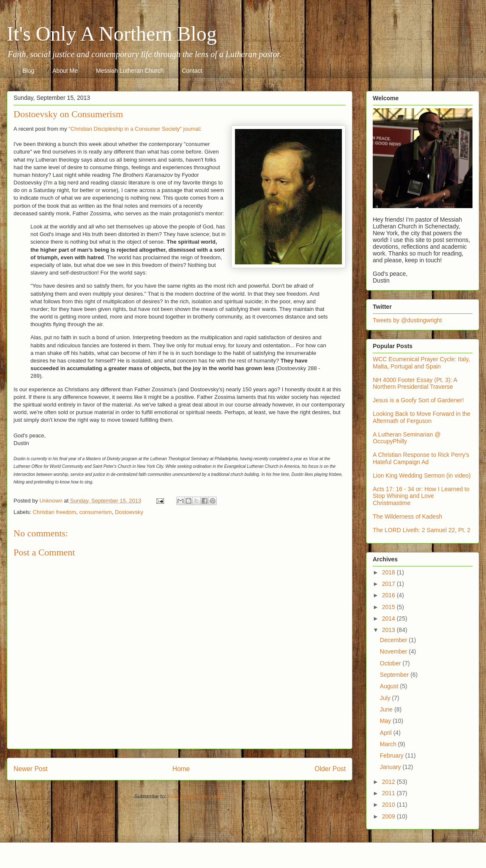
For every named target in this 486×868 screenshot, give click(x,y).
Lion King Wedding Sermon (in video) (422, 475)
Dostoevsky (129, 512)
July (386, 698)
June (387, 709)
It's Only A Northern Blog (112, 34)
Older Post (330, 769)
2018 (389, 572)
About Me (65, 71)
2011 (389, 793)
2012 (389, 782)
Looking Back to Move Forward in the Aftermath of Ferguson (422, 417)
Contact (192, 71)
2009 (389, 816)
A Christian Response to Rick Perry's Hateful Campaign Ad (421, 458)
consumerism (95, 512)
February (393, 755)
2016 (389, 595)
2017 (389, 584)
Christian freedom (55, 512)
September (395, 675)
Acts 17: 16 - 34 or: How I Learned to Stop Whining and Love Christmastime (421, 496)
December (394, 640)
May (386, 721)
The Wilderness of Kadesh (407, 516)
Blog (28, 71)
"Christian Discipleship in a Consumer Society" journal (134, 129)
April (387, 733)
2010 (389, 805)
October (391, 663)
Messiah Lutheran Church (130, 71)
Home (181, 769)
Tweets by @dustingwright (407, 320)
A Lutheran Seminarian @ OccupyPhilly (407, 438)
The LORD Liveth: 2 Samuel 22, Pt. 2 (422, 530)
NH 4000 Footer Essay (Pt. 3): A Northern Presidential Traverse (415, 383)
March (389, 744)
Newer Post (31, 769)
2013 (389, 630)
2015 (389, 607)
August (390, 686)
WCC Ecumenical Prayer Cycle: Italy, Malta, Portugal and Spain (421, 363)
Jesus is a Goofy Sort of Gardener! (418, 400)
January (391, 767)
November (394, 651)
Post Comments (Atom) (196, 796)
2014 (389, 618)
